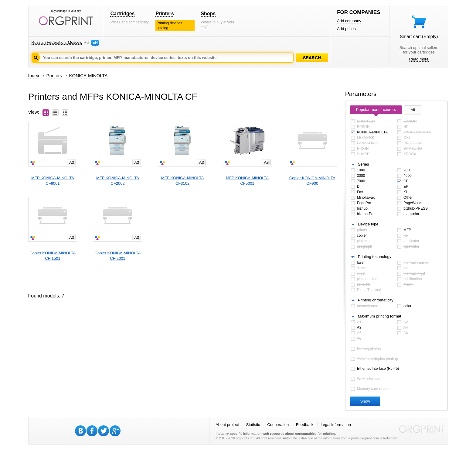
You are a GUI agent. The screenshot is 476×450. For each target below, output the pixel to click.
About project (227, 425)
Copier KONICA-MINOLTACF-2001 (118, 256)
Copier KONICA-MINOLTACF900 (312, 181)
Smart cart (419, 36)
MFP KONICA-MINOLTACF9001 (53, 181)
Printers (165, 14)
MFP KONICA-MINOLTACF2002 (118, 181)
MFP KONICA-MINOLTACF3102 (183, 181)
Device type (368, 224)
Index (34, 76)
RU (86, 42)
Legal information (336, 425)
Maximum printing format (380, 316)
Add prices (346, 29)
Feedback (305, 425)
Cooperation (278, 425)
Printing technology (375, 257)
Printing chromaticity (376, 300)
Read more (419, 59)
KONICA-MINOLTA (88, 76)
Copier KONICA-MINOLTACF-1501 (53, 256)
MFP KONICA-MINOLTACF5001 (247, 181)
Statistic (253, 425)
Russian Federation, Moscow (57, 42)
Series (364, 164)
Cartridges (122, 14)
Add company (349, 21)
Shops (208, 14)
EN (95, 42)
